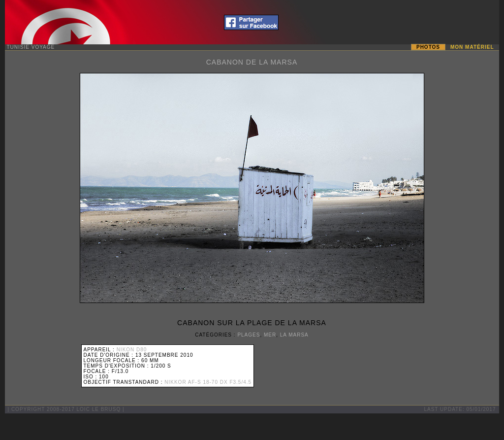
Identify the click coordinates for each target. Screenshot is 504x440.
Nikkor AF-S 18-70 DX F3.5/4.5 (208, 382)
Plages (249, 335)
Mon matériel (472, 47)
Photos (428, 47)
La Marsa (294, 335)
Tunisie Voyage (31, 47)
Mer (270, 335)
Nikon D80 (132, 350)
